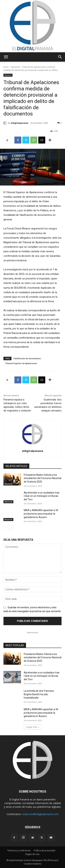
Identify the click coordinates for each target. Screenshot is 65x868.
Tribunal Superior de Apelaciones (21, 363)
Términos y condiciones (19, 850)
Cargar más (33, 727)
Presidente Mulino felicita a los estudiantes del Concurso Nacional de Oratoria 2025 (43, 478)
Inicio (6, 67)
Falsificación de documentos (27, 358)
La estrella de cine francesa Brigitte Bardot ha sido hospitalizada (39, 694)
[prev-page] (6, 528)
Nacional (15, 67)
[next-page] (11, 528)
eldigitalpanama (19, 123)
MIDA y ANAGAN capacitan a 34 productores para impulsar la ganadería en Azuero (41, 514)
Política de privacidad (44, 850)
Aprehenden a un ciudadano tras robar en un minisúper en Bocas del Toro (42, 496)
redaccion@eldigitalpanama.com (40, 814)
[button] (6, 57)
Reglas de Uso (32, 854)
